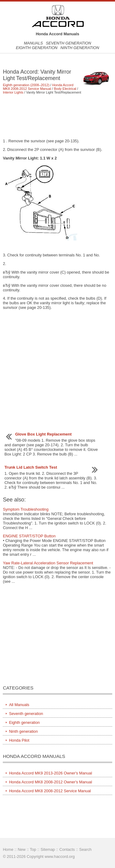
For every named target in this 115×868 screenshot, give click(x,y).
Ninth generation (80, 48)
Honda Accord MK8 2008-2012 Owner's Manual (50, 782)
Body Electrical (65, 89)
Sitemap (48, 849)
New (22, 849)
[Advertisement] (57, 116)
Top (33, 849)
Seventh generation (68, 43)
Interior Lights (13, 92)
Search (85, 849)
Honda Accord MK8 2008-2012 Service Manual (38, 87)
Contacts (67, 849)
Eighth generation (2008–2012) (26, 85)
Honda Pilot (19, 740)
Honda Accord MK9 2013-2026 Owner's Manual (50, 773)
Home (8, 849)
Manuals (33, 43)
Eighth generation (37, 48)
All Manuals (19, 705)
